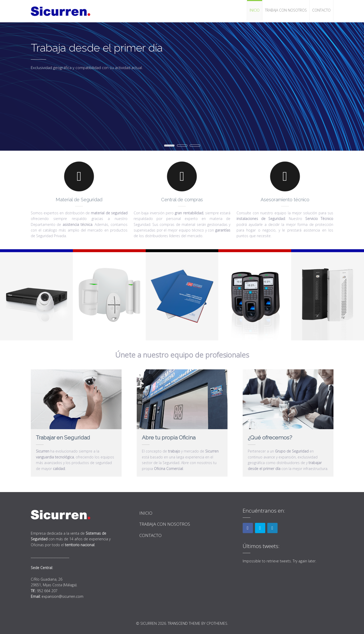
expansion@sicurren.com (62, 596)
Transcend (178, 623)
